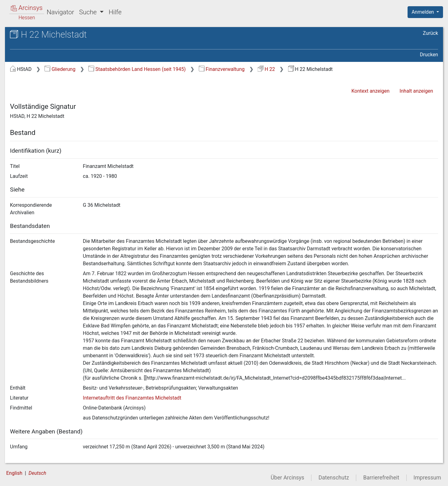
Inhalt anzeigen (416, 91)
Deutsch (37, 473)
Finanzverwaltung (222, 69)
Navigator (60, 12)
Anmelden (423, 12)
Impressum (427, 478)
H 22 (266, 69)
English (14, 473)
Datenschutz (334, 478)
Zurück (430, 33)
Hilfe (115, 12)
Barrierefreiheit (381, 478)
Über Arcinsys (287, 478)
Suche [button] (89, 12)
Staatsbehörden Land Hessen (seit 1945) (137, 69)
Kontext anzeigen (370, 91)
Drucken (429, 55)
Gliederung (60, 69)
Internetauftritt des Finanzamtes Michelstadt (132, 398)
